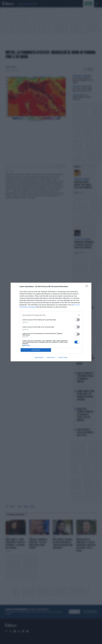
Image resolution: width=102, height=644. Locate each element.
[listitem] (51, 315)
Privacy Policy (63, 357)
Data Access (51, 357)
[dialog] (51, 322)
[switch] (77, 320)
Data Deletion (39, 357)
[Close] (87, 287)
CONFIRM (36, 350)
